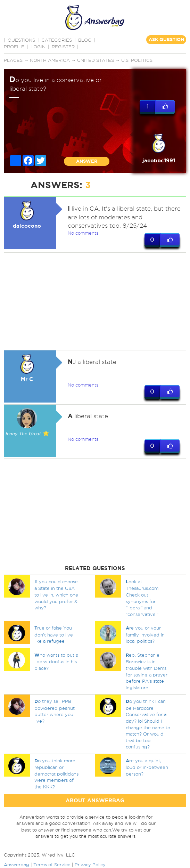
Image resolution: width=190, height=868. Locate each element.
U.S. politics (137, 60)
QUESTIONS (21, 40)
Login (38, 47)
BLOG (85, 40)
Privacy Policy (90, 865)
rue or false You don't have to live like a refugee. (54, 634)
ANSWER (87, 161)
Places (13, 60)
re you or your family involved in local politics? (145, 634)
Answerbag (16, 865)
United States (96, 60)
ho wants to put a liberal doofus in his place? (56, 662)
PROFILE (14, 47)
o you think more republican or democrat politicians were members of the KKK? (56, 774)
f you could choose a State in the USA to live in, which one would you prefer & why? (56, 595)
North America (50, 60)
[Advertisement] (94, 301)
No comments (83, 233)
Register (63, 47)
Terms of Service (52, 865)
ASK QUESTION (166, 39)
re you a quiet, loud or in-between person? (147, 767)
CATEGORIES (57, 40)
